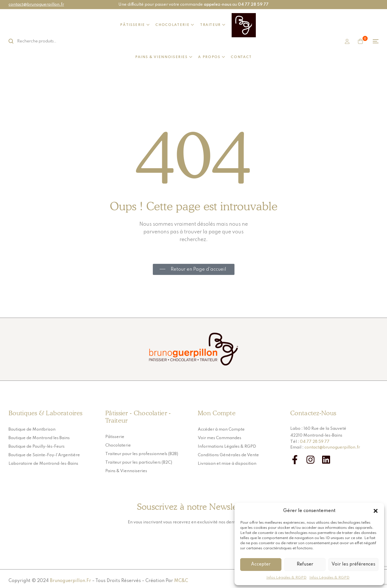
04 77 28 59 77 (315, 442)
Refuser (305, 564)
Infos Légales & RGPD (286, 578)
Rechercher (14, 41)
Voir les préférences (353, 564)
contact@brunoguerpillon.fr (36, 5)
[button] (376, 511)
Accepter (261, 564)
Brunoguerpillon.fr (70, 581)
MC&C (181, 581)
